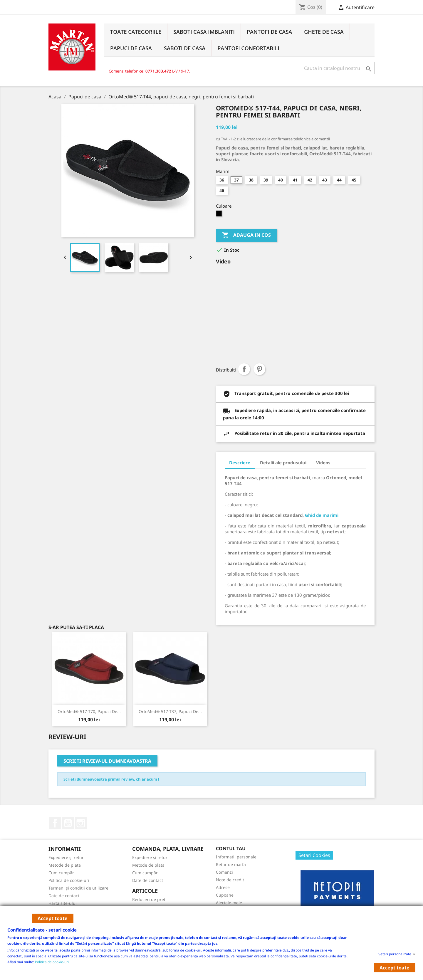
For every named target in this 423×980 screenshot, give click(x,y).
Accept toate (53, 918)
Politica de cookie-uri (52, 962)
